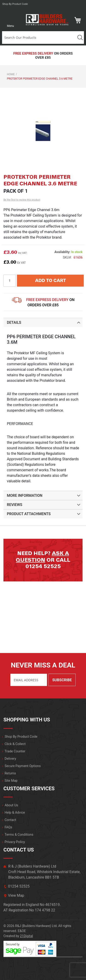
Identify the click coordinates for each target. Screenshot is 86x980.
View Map (16, 895)
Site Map (11, 781)
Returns (10, 773)
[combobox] (39, 38)
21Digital (26, 936)
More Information (25, 496)
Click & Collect (15, 744)
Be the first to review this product (22, 200)
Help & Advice (15, 813)
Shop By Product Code (21, 737)
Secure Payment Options (23, 766)
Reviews (15, 505)
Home (11, 74)
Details (14, 322)
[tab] (43, 322)
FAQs (8, 827)
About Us (11, 805)
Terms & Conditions (19, 835)
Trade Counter (15, 751)
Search (80, 38)
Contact (10, 820)
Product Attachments (29, 514)
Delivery (10, 759)
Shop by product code (15, 4)
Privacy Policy (15, 842)
